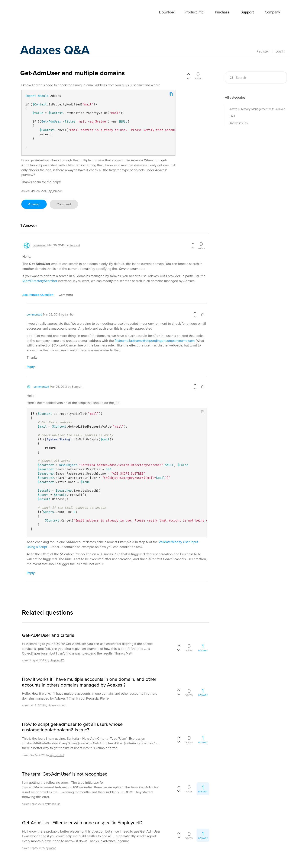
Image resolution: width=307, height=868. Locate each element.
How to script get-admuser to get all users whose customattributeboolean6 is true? (72, 727)
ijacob (53, 848)
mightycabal (57, 755)
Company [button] (272, 12)
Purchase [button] (222, 12)
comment (64, 204)
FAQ (232, 116)
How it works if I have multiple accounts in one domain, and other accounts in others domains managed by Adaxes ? (89, 682)
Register (263, 51)
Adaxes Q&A (57, 50)
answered (40, 245)
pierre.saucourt (57, 705)
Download (167, 12)
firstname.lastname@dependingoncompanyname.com (155, 341)
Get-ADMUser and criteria (48, 635)
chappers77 (57, 660)
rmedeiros (54, 804)
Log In (280, 51)
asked (25, 191)
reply (31, 367)
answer (34, 204)
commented (34, 315)
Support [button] (247, 12)
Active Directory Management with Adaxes (257, 109)
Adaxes (36, 13)
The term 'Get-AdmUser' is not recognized (65, 774)
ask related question (38, 295)
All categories (235, 97)
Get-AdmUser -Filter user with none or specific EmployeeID (82, 823)
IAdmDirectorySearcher (40, 281)
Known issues (239, 123)
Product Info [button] (194, 12)
